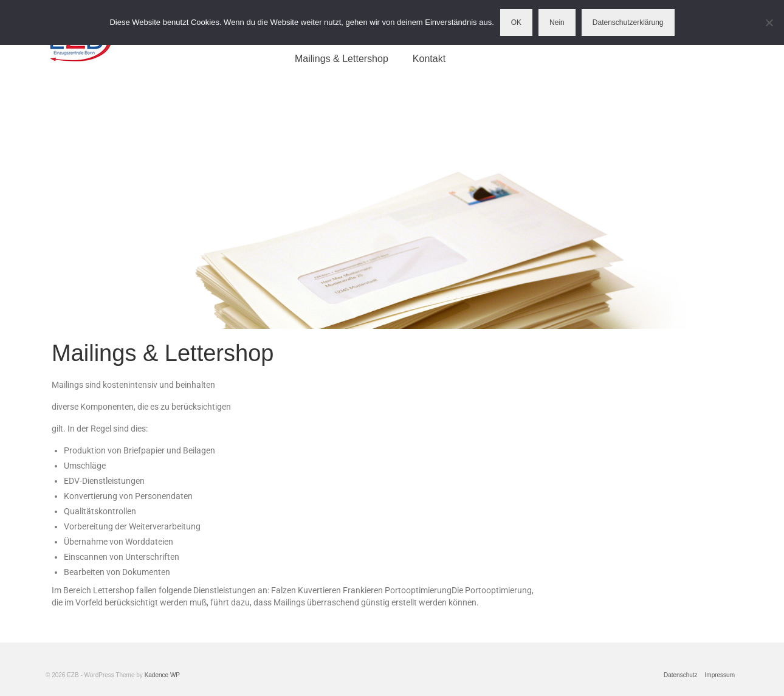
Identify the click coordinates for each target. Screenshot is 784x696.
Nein (557, 22)
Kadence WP (162, 675)
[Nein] (769, 22)
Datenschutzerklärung (628, 22)
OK (516, 22)
